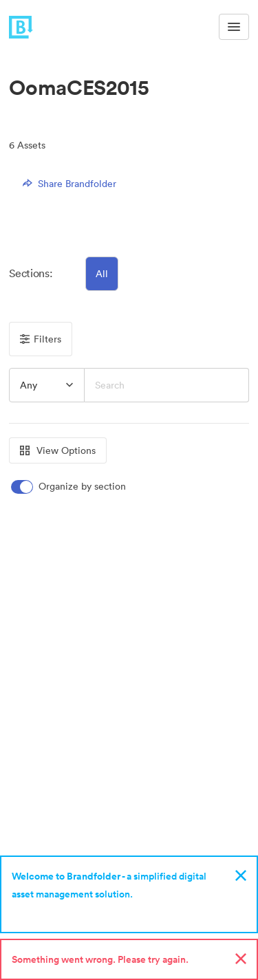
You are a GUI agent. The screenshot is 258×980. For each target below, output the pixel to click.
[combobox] (47, 385)
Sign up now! (44, 912)
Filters (41, 339)
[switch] (69, 487)
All (102, 274)
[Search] (167, 385)
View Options (58, 450)
